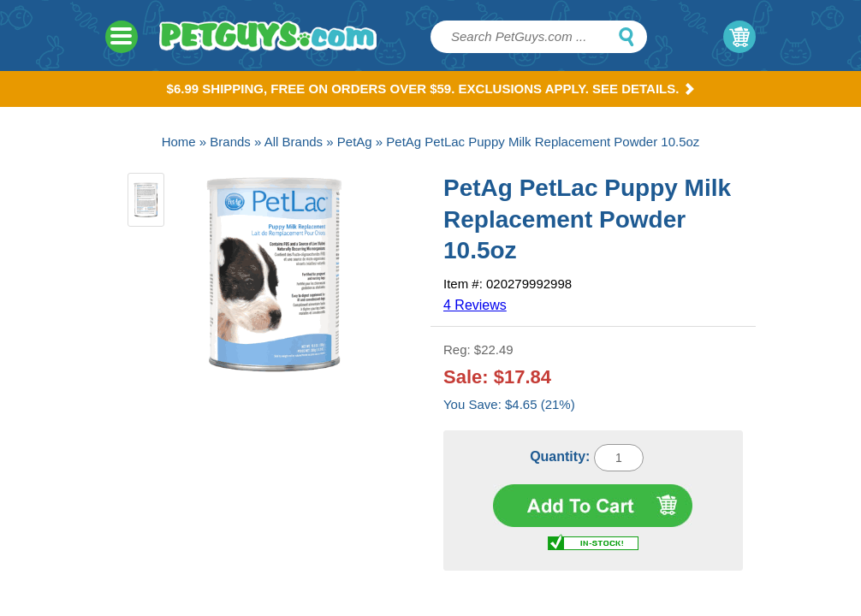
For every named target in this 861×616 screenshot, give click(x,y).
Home (179, 142)
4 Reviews (475, 305)
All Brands (294, 142)
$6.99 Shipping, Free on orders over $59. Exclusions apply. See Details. (431, 89)
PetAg (355, 142)
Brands (230, 142)
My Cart (739, 37)
